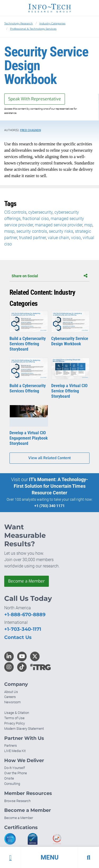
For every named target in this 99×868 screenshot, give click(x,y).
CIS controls (15, 212)
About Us (11, 692)
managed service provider (59, 225)
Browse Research (17, 801)
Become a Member (27, 581)
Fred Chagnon (30, 130)
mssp (9, 231)
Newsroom (13, 702)
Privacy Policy (15, 723)
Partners (11, 746)
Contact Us (18, 637)
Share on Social (49, 276)
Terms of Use (14, 718)
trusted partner (32, 238)
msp (88, 225)
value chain (58, 238)
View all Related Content (49, 458)
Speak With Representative (35, 99)
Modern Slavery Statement (24, 729)
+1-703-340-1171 (23, 629)
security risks (61, 231)
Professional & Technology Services (33, 29)
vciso (76, 238)
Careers (10, 697)
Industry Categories (52, 23)
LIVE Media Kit (15, 751)
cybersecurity (40, 212)
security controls (32, 231)
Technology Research (18, 23)
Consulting (12, 784)
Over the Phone (16, 773)
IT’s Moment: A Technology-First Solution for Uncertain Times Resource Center (51, 486)
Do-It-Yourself (15, 768)
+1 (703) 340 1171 (49, 506)
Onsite (9, 778)
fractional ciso (36, 219)
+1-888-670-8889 (25, 615)
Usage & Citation (17, 713)
